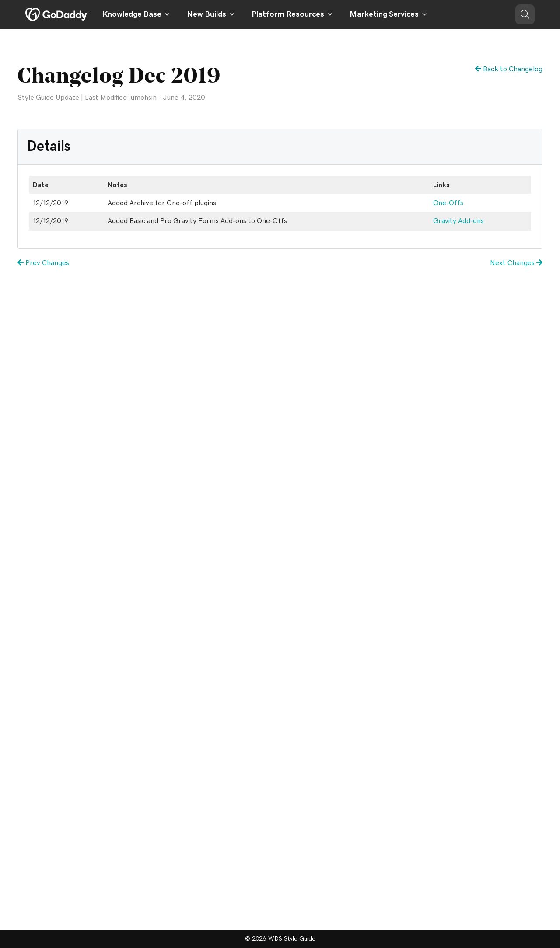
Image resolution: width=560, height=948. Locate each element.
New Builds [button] (211, 14)
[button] (525, 14)
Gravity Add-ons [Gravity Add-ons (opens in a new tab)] (458, 221)
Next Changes (516, 263)
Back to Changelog (509, 69)
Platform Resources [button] (292, 14)
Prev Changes (43, 263)
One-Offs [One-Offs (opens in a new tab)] (448, 203)
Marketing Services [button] (388, 14)
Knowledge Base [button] (136, 14)
